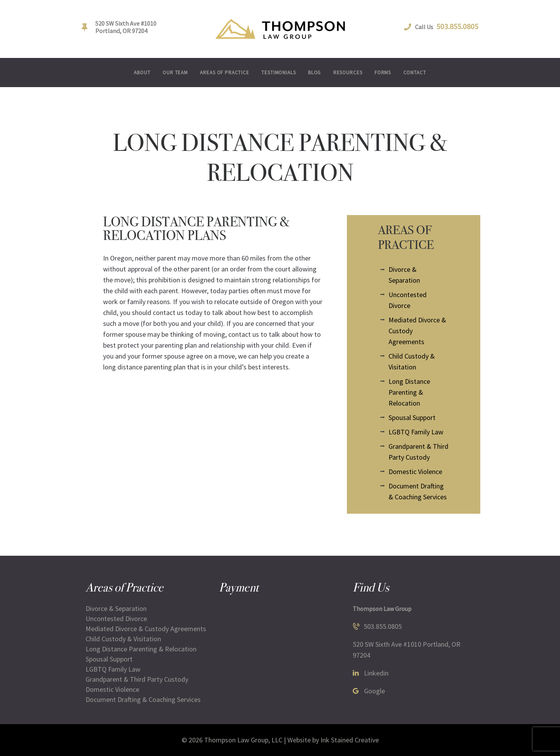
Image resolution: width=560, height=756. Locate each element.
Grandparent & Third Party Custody (137, 679)
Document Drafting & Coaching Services (143, 699)
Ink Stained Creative (350, 740)
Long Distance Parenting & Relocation (409, 392)
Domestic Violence (415, 472)
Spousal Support (412, 417)
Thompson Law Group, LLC (243, 740)
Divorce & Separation (116, 608)
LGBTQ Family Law (416, 432)
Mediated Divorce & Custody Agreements (146, 629)
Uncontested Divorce (116, 619)
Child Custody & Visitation (123, 639)
